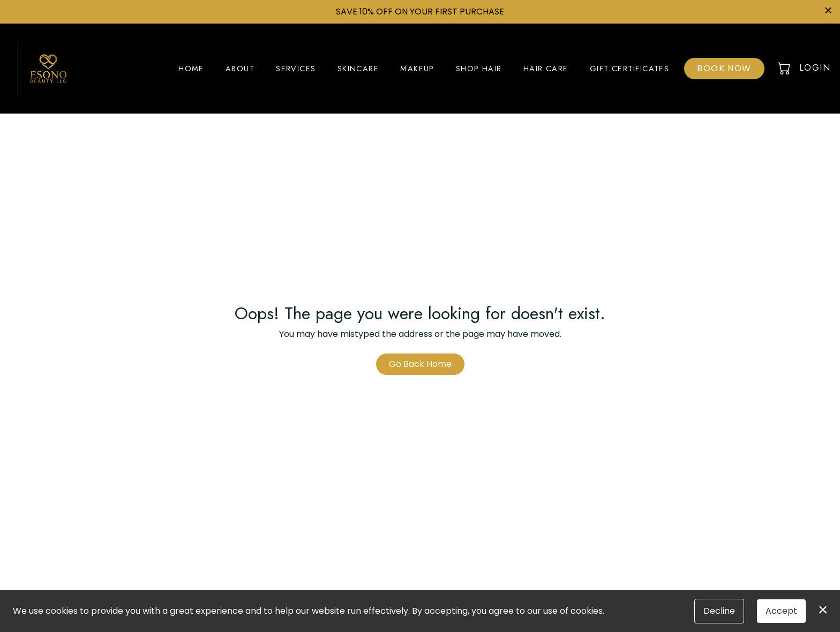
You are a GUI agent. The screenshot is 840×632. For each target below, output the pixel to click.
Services (296, 69)
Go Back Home (420, 364)
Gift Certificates (629, 69)
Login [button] (815, 68)
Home (191, 69)
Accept (781, 611)
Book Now (724, 68)
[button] (785, 68)
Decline (719, 611)
